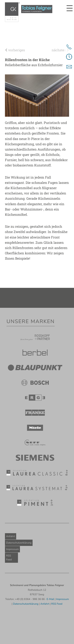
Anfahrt (11, 536)
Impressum (12, 549)
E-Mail (50, 599)
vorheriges (15, 50)
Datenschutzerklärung (19, 543)
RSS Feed (9, 558)
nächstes (60, 50)
